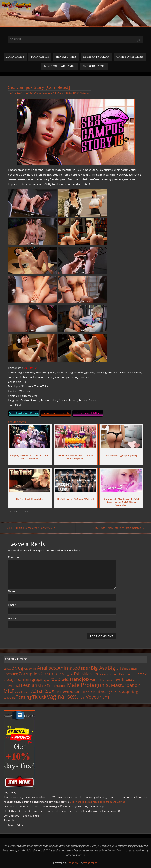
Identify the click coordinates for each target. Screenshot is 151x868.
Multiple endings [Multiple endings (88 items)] (23, 692)
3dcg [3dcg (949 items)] (17, 668)
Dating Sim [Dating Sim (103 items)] (67, 674)
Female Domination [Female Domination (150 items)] (122, 674)
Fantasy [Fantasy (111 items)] (103, 674)
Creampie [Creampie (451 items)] (51, 673)
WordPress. (91, 863)
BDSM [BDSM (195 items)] (86, 669)
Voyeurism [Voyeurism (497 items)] (97, 697)
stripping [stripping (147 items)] (10, 698)
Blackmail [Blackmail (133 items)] (131, 669)
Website (13, 619)
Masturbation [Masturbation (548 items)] (126, 685)
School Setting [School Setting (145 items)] (100, 692)
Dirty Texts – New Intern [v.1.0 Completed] (117, 528)
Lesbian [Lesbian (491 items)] (29, 685)
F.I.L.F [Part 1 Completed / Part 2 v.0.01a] (32, 528)
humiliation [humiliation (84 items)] (107, 680)
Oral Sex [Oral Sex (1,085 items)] (43, 691)
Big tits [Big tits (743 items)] (116, 668)
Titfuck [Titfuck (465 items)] (39, 697)
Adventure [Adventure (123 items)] (30, 669)
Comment (15, 557)
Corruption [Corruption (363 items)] (29, 674)
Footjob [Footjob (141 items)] (26, 680)
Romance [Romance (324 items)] (82, 691)
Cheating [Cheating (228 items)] (11, 674)
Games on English (54, 93)
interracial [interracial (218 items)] (12, 686)
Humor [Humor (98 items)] (118, 680)
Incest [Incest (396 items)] (128, 679)
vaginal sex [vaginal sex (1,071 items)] (61, 697)
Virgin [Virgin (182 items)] (81, 698)
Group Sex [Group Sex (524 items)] (58, 679)
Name (13, 591)
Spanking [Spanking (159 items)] (132, 692)
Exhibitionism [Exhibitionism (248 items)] (86, 674)
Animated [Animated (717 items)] (69, 668)
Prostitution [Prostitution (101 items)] (66, 692)
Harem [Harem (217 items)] (95, 679)
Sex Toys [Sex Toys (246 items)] (118, 691)
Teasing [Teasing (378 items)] (24, 697)
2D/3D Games (34, 93)
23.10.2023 (16, 93)
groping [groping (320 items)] (39, 679)
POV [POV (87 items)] (57, 692)
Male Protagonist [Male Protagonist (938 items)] (89, 685)
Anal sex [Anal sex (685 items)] (47, 668)
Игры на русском (77, 93)
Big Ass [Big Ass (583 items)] (99, 668)
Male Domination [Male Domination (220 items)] (52, 686)
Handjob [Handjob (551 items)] (79, 679)
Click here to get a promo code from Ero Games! (98, 802)
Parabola (75, 863)
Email (12, 605)
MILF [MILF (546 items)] (9, 691)
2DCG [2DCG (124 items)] (7, 669)
